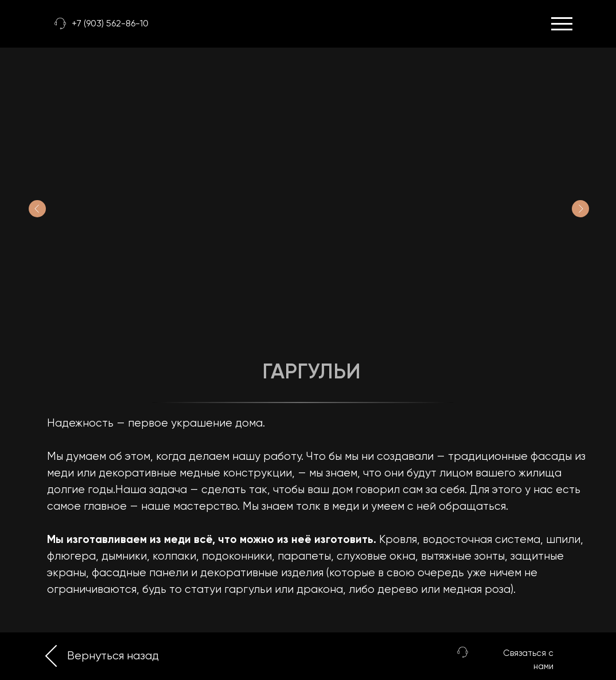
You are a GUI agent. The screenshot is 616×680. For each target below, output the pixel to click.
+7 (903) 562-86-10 (110, 24)
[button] (463, 652)
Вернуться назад (113, 656)
